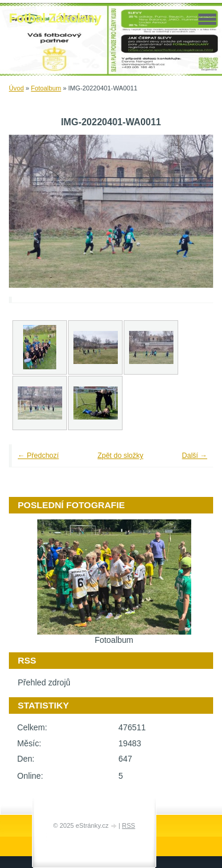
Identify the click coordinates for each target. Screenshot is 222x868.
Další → (194, 456)
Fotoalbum (46, 88)
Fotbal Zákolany (55, 18)
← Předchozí (38, 456)
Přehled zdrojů (44, 683)
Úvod (16, 88)
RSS (128, 825)
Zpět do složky (120, 456)
